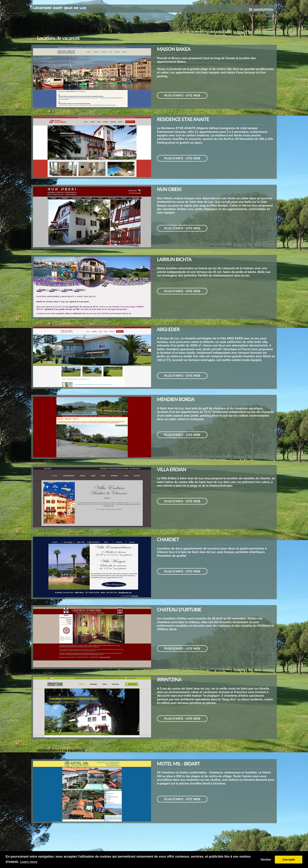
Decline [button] (266, 860)
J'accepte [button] (289, 860)
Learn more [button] (29, 862)
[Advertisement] (154, 25)
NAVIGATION (261, 10)
